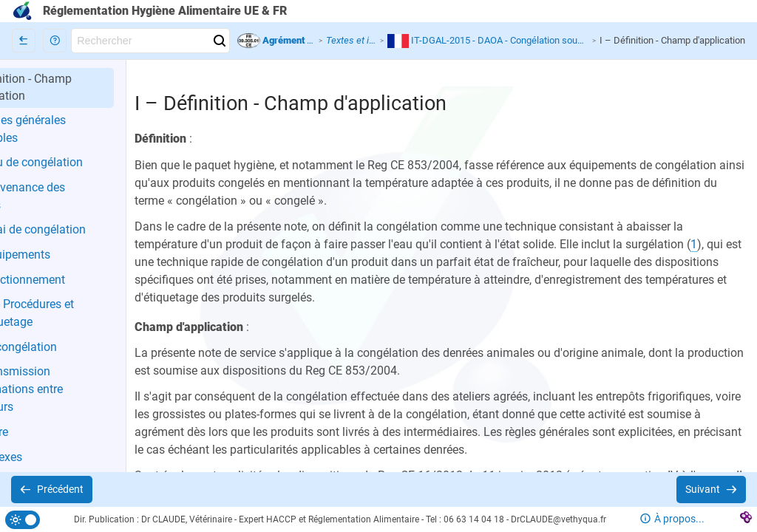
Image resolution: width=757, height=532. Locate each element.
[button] (55, 41)
